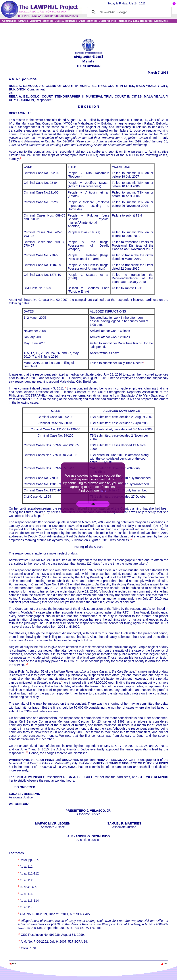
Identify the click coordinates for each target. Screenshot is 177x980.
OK (93, 504)
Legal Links (161, 21)
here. (104, 490)
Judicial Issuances (66, 21)
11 (136, 671)
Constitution (9, 21)
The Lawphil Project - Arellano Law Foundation (32, 958)
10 (27, 664)
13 (27, 752)
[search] (129, 12)
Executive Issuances (42, 21)
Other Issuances (88, 21)
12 (62, 682)
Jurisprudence (108, 21)
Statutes (23, 21)
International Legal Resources (135, 21)
